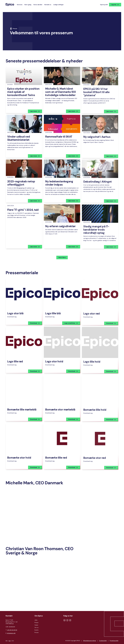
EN (6, 641)
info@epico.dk (11, 633)
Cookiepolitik (103, 641)
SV (13, 641)
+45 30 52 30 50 (12, 630)
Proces (37, 632)
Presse (36, 623)
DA (10, 641)
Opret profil (104, 5)
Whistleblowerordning (90, 641)
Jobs (36, 620)
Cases (36, 625)
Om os (36, 627)
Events (36, 630)
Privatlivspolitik (114, 641)
